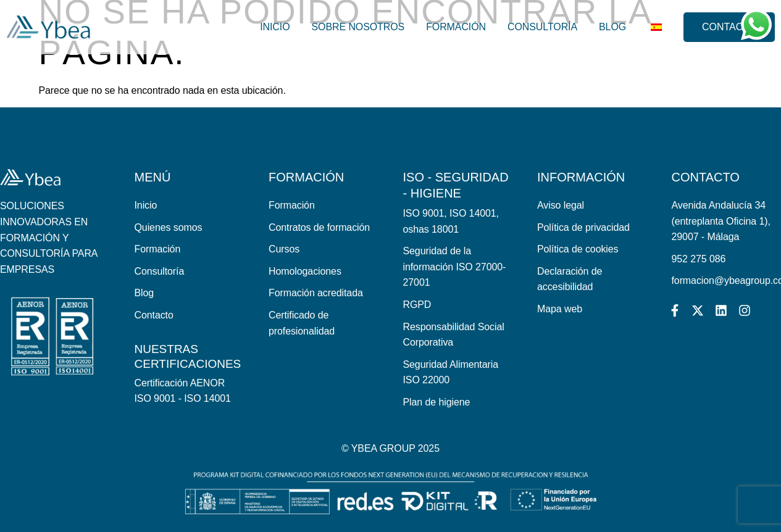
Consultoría (540, 27)
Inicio (272, 27)
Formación (453, 27)
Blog (610, 27)
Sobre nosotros (355, 27)
